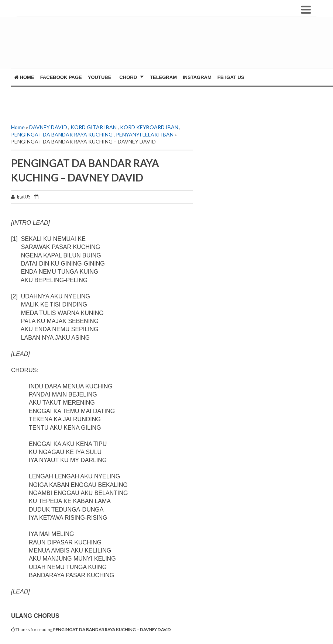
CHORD (128, 77)
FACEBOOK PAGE (61, 77)
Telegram (163, 77)
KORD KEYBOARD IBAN (149, 127)
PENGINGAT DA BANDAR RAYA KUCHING (62, 134)
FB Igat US (231, 77)
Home (24, 77)
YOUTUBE (100, 77)
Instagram (197, 77)
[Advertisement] (168, 46)
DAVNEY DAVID (48, 127)
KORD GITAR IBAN (94, 127)
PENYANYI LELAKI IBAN (145, 134)
